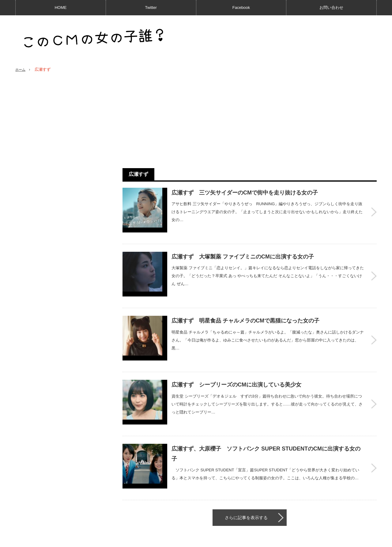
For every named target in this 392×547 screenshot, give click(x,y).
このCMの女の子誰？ (328, 539)
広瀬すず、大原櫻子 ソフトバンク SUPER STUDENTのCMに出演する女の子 (266, 419)
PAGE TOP (196, 523)
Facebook (241, 8)
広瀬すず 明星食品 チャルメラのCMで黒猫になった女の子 (245, 304)
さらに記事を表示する (246, 475)
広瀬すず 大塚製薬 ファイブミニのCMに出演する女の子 (243, 248)
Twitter (151, 8)
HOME (60, 8)
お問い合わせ (331, 8)
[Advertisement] (250, 120)
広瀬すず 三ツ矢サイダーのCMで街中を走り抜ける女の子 (245, 193)
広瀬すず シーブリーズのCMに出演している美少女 (236, 359)
